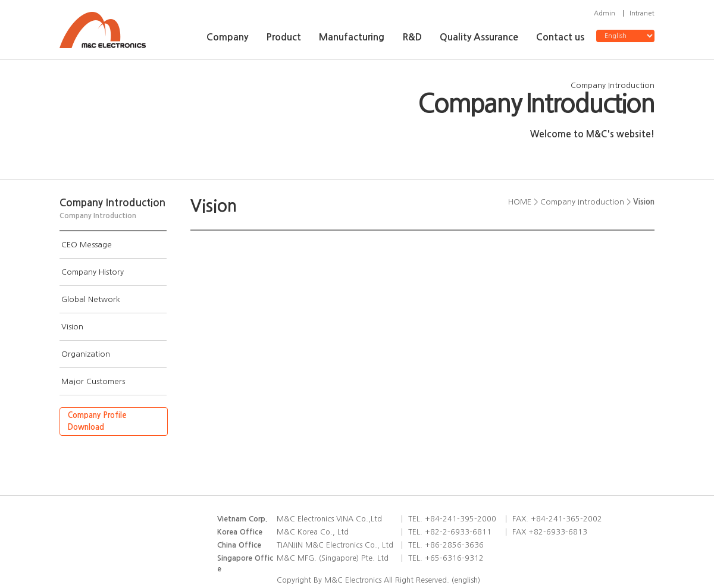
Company (227, 37)
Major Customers (93, 381)
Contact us (560, 37)
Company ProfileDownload (97, 421)
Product (284, 37)
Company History (93, 272)
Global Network (91, 299)
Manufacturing (352, 37)
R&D (412, 37)
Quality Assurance (479, 37)
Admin (605, 13)
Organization (86, 354)
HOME (520, 202)
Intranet (642, 13)
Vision (72, 327)
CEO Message (87, 245)
